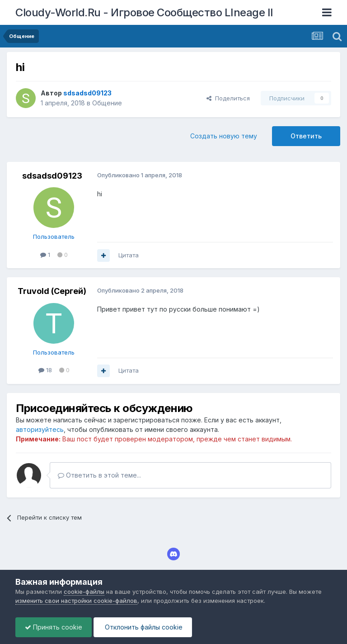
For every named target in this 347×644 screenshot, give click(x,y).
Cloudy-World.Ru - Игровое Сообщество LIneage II (144, 12)
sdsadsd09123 (52, 176)
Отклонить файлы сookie (143, 627)
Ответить (306, 136)
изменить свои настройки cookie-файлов (76, 601)
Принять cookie (54, 627)
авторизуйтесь (40, 429)
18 (45, 370)
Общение (107, 103)
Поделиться (228, 98)
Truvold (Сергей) (52, 291)
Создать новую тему (224, 136)
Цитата (129, 255)
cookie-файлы (84, 592)
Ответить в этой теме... (99, 475)
